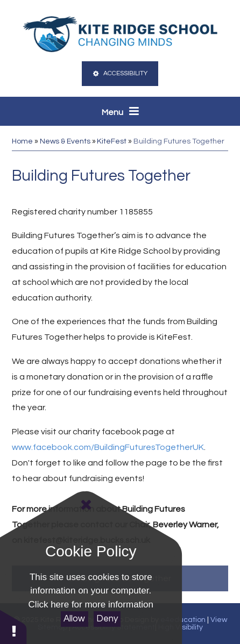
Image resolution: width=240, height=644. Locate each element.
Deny (107, 619)
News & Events (65, 141)
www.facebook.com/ (53, 447)
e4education (183, 620)
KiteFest (112, 141)
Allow (74, 619)
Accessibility (120, 73)
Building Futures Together (179, 141)
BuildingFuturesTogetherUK (149, 447)
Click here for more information (91, 604)
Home (22, 141)
